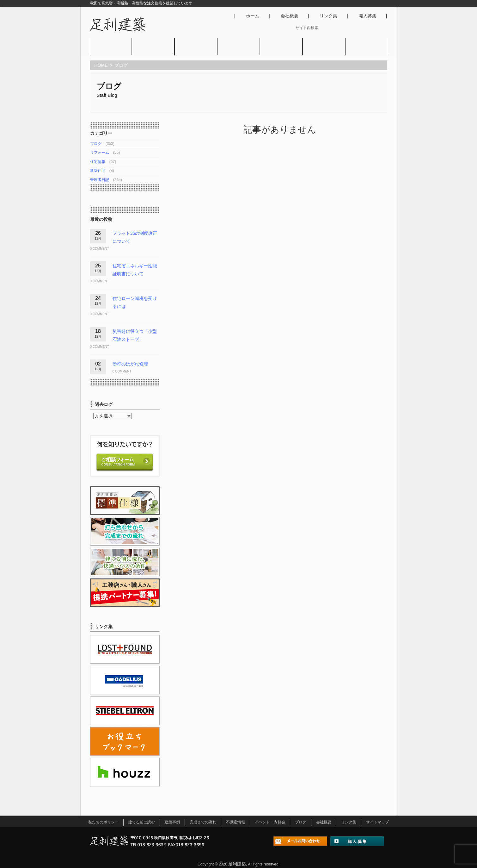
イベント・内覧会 (281, 52)
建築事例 (196, 52)
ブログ (324, 52)
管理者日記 (100, 180)
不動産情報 (238, 52)
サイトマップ (377, 822)
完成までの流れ (203, 822)
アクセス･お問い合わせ (366, 52)
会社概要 (290, 16)
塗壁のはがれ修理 (130, 364)
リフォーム (100, 153)
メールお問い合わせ (300, 842)
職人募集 (368, 16)
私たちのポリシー (111, 52)
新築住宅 (98, 171)
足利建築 (237, 864)
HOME (101, 65)
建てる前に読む (142, 822)
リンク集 (328, 16)
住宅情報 (98, 162)
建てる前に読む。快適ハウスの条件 (153, 52)
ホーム (253, 16)
